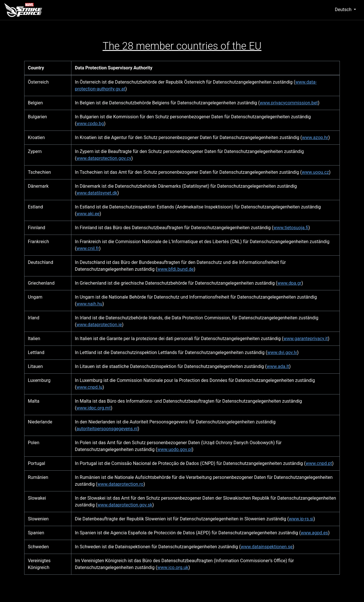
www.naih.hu (89, 304)
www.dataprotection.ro (120, 484)
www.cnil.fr (88, 248)
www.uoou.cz (315, 172)
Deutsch (344, 10)
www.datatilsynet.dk (97, 193)
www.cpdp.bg (90, 124)
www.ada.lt (278, 366)
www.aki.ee (88, 214)
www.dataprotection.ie (99, 325)
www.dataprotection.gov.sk (125, 505)
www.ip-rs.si (301, 519)
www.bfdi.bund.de (175, 269)
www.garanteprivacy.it (305, 339)
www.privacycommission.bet (289, 103)
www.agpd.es (315, 533)
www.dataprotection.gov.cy (104, 158)
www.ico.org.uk (173, 567)
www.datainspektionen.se (267, 547)
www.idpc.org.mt (94, 408)
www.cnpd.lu (89, 387)
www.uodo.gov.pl (175, 449)
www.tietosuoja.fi (291, 228)
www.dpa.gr (289, 283)
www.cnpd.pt (319, 463)
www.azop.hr (315, 137)
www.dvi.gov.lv (282, 352)
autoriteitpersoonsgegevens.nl (107, 429)
